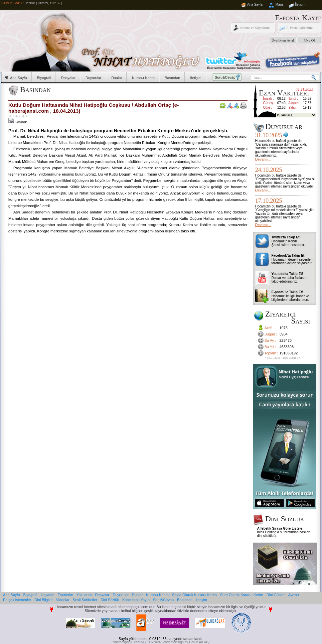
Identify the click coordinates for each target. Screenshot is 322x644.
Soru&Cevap (163, 600)
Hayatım (48, 595)
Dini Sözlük (110, 600)
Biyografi (44, 78)
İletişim (300, 4)
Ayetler (294, 595)
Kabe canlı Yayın (136, 600)
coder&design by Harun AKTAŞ (186, 642)
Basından (172, 78)
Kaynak (18, 122)
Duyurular (93, 78)
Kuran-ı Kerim (143, 78)
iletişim (202, 600)
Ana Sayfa (255, 4)
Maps (279, 4)
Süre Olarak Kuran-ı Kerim (241, 595)
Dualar (117, 78)
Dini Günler (276, 595)
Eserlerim (66, 595)
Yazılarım (84, 595)
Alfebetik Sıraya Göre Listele (280, 528)
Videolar (63, 600)
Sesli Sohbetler (85, 600)
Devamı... (263, 159)
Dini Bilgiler (43, 600)
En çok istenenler (17, 600)
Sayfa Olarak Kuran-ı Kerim (194, 595)
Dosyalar (68, 78)
